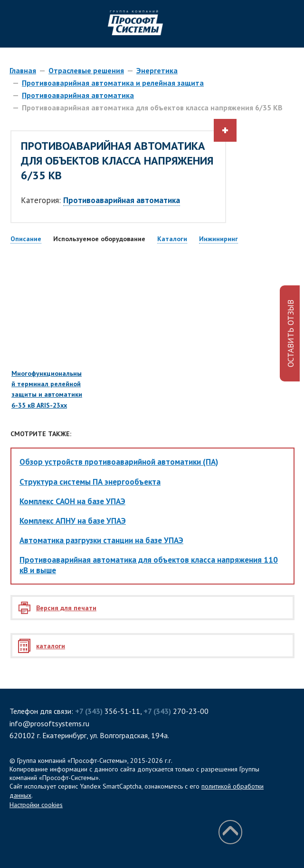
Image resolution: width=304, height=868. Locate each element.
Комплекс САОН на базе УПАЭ (72, 501)
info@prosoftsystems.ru (49, 723)
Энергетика (157, 70)
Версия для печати (66, 608)
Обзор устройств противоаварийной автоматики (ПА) (119, 462)
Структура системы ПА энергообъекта (90, 482)
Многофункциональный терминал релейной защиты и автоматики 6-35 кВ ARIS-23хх (47, 348)
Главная (23, 70)
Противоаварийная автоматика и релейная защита (113, 83)
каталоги (51, 646)
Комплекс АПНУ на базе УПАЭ (73, 521)
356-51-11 (108, 711)
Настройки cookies (36, 805)
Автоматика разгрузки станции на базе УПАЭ (101, 540)
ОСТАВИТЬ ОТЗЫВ (291, 333)
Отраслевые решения (86, 70)
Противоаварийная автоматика (78, 95)
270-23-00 (176, 711)
